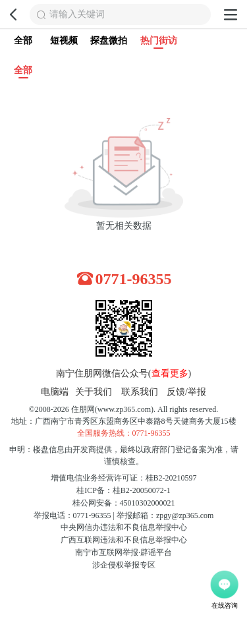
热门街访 (159, 42)
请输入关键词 (77, 14)
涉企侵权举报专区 (124, 565)
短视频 (64, 41)
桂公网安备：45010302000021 (124, 503)
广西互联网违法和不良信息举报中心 (124, 540)
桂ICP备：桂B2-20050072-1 (123, 490)
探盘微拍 (109, 41)
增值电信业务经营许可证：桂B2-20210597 (124, 478)
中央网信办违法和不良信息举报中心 (124, 527)
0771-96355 (134, 279)
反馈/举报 (186, 392)
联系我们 (140, 392)
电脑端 (55, 392)
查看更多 (170, 373)
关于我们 (94, 392)
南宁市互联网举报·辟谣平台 (123, 552)
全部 (23, 41)
